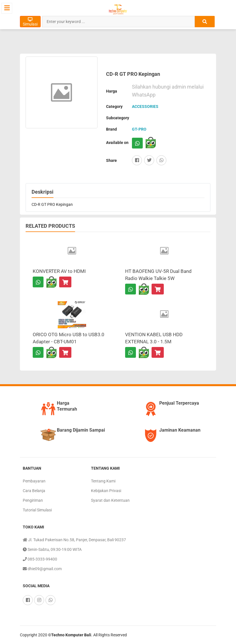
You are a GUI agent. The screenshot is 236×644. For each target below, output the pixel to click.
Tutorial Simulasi (37, 510)
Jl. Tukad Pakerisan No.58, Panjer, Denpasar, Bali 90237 (74, 540)
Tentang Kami (103, 481)
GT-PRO (139, 129)
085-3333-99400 (40, 559)
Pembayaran (34, 481)
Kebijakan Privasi (106, 491)
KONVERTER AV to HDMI (59, 271)
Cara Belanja (34, 491)
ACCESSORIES (145, 106)
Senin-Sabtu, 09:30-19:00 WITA (52, 549)
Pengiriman (33, 500)
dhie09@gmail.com (42, 569)
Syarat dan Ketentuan (110, 500)
